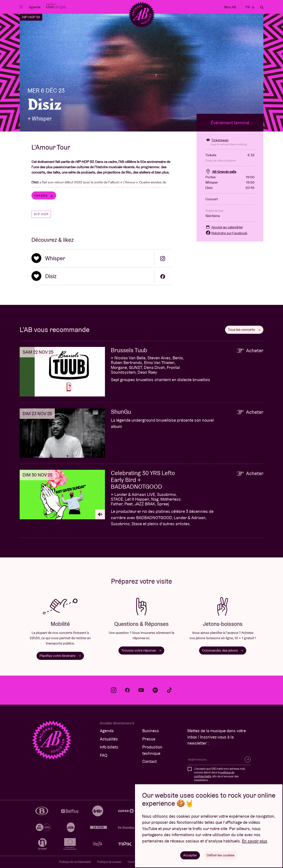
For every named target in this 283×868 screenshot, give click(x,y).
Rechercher (262, 7)
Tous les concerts (244, 330)
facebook (127, 690)
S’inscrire (248, 759)
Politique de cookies (109, 862)
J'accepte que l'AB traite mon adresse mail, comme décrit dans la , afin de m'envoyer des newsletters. (220, 775)
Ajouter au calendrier (224, 227)
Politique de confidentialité (75, 862)
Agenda (34, 7)
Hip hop (41, 214)
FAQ (104, 755)
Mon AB (230, 7)
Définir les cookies (221, 855)
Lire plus (44, 195)
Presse (149, 739)
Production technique (152, 750)
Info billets (109, 747)
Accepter (190, 855)
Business (151, 731)
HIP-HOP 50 (31, 17)
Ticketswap (217, 140)
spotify (155, 690)
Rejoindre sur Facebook (226, 233)
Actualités (109, 739)
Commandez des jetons (223, 650)
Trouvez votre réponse (141, 650)
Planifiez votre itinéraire (60, 656)
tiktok (169, 690)
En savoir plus (255, 841)
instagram (114, 690)
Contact (149, 761)
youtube (141, 690)
